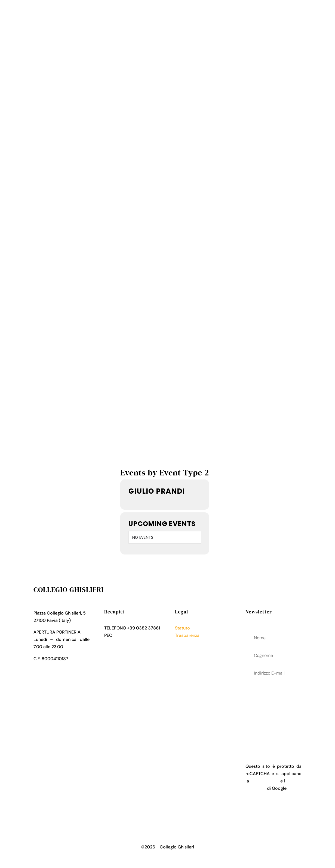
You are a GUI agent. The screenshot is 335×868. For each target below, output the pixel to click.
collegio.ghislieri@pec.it (128, 643)
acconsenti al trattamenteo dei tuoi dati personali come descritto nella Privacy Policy (273, 712)
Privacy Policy (189, 643)
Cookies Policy (190, 650)
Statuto (182, 628)
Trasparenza (187, 635)
